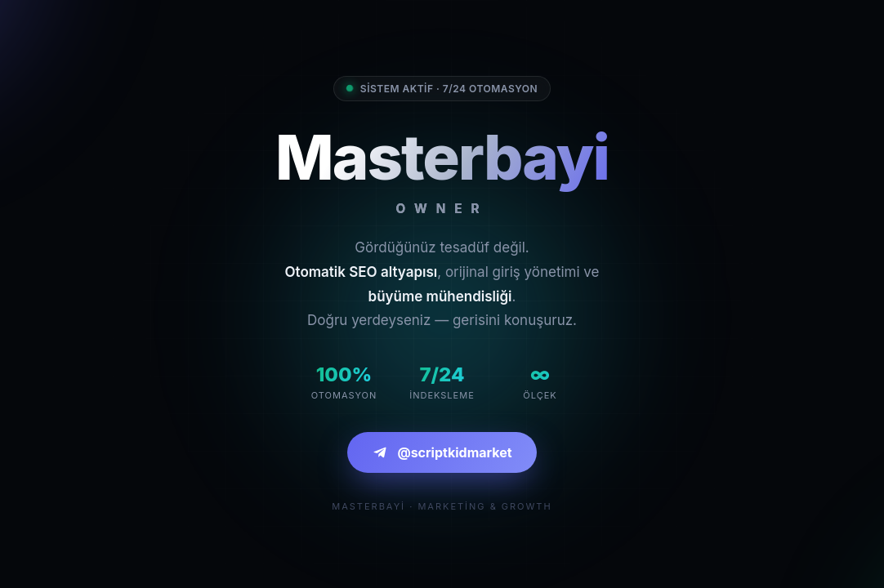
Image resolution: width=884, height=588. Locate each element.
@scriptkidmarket (442, 452)
